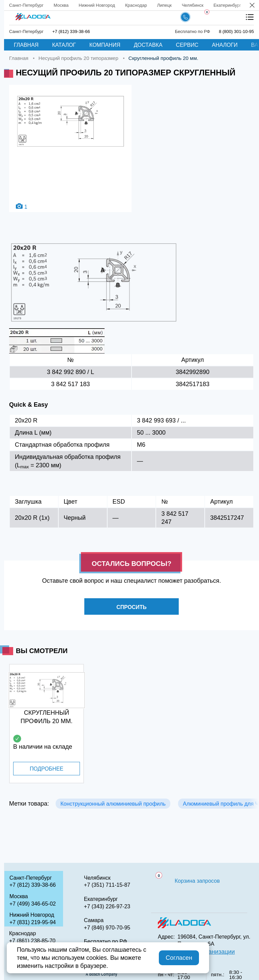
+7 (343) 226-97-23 (107, 906)
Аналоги (225, 45)
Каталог (64, 45)
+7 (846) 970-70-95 (107, 928)
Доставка (148, 45)
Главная (26, 45)
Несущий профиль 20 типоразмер (78, 58)
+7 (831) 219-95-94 (33, 922)
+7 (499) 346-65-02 (33, 904)
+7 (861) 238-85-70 (32, 941)
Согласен (179, 958)
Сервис (187, 45)
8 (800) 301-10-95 (236, 31)
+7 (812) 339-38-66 (71, 31)
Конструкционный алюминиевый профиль (113, 804)
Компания (105, 45)
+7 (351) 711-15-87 (107, 885)
